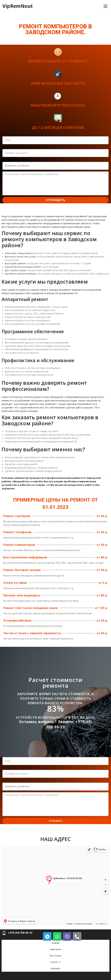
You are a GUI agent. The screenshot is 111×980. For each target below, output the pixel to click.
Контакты (56, 968)
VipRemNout (18, 6)
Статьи (55, 962)
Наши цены (56, 949)
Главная (55, 943)
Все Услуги (56, 956)
